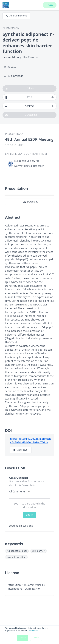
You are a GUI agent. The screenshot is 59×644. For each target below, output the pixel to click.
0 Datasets (21, 115)
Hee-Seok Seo (31, 57)
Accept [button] (23, 638)
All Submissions (16, 16)
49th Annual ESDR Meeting (29, 139)
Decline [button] (36, 638)
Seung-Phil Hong (12, 57)
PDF (29, 97)
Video (20, 89)
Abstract (29, 106)
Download (31, 202)
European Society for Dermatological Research (29, 163)
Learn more (33, 631)
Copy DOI (20, 450)
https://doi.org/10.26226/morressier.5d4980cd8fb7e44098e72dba (31, 441)
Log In (29, 515)
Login (50, 5)
